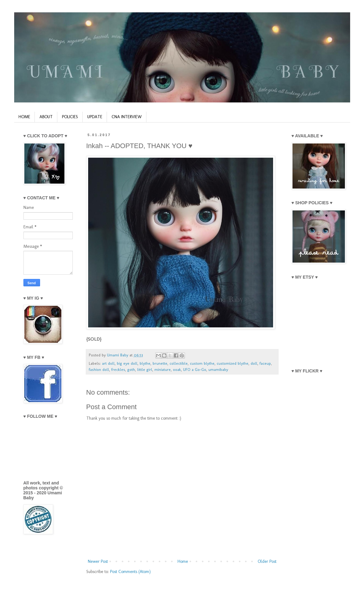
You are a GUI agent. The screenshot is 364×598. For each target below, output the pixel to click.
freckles (118, 370)
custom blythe (202, 363)
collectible (179, 363)
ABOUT (46, 117)
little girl (145, 370)
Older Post (267, 561)
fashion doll (99, 370)
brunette (160, 363)
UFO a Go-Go (195, 370)
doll (254, 363)
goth (131, 370)
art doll (108, 363)
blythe (145, 363)
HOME (24, 117)
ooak (177, 370)
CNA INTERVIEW (127, 117)
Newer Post (98, 561)
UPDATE (95, 117)
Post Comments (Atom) (130, 572)
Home (183, 561)
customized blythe (233, 363)
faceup (265, 363)
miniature (163, 370)
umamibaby (218, 370)
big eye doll (127, 363)
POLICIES (70, 117)
